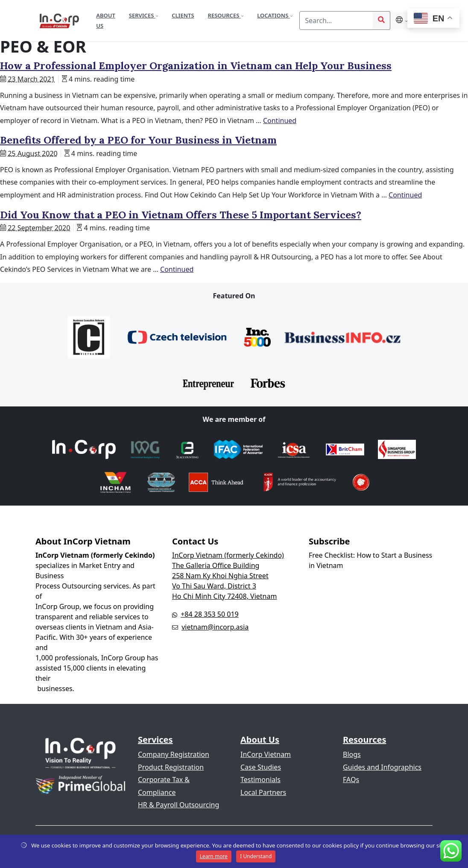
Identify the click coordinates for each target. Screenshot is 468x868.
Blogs (352, 754)
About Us (106, 21)
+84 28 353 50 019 (210, 614)
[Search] (336, 21)
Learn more (214, 856)
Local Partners (263, 792)
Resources (224, 15)
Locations (273, 15)
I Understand (256, 856)
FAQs (351, 780)
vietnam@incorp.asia (215, 627)
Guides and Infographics (382, 767)
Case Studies (261, 767)
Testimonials (260, 780)
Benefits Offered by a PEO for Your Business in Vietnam (138, 140)
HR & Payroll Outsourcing (178, 805)
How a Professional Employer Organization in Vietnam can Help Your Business (196, 65)
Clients (183, 15)
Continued (280, 121)
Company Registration (174, 754)
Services (142, 15)
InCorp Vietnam (266, 754)
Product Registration (171, 767)
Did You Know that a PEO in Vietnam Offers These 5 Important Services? (181, 215)
